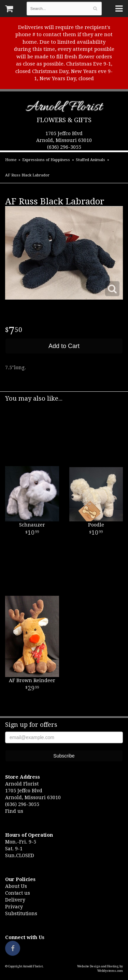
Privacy (14, 907)
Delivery (15, 900)
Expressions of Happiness (46, 160)
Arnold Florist (64, 108)
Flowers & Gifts (64, 120)
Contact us (18, 893)
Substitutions (21, 913)
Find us (14, 811)
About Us (16, 886)
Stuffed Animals (90, 160)
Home (11, 160)
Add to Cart (64, 346)
